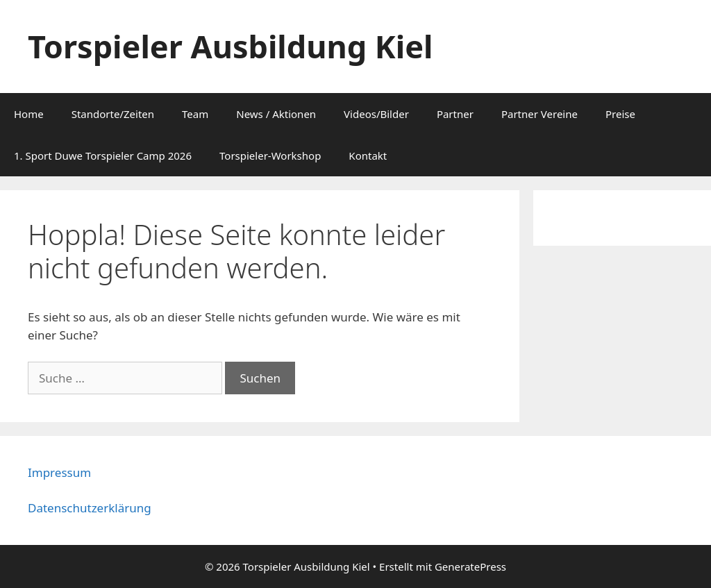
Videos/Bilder (376, 114)
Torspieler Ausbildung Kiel (230, 46)
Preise (620, 114)
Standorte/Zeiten (113, 114)
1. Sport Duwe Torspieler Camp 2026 (103, 156)
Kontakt (368, 156)
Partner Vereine (539, 114)
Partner (455, 114)
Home (29, 114)
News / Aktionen (276, 114)
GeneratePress (470, 566)
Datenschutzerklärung (90, 508)
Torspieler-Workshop (270, 156)
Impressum (59, 472)
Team (195, 114)
